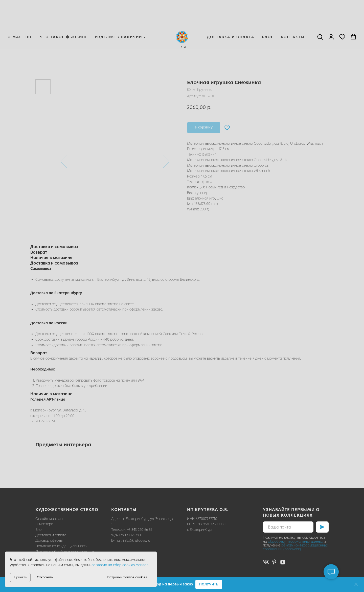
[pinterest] (274, 562)
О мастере (20, 12)
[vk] (266, 562)
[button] (209, 585)
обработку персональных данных (295, 542)
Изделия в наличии (119, 12)
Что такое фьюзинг (64, 12)
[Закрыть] (356, 585)
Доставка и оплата (231, 12)
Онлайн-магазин (49, 519)
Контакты (293, 12)
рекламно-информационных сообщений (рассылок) (295, 547)
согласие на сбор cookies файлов (120, 565)
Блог (268, 12)
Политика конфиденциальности (61, 546)
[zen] (283, 562)
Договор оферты (49, 541)
